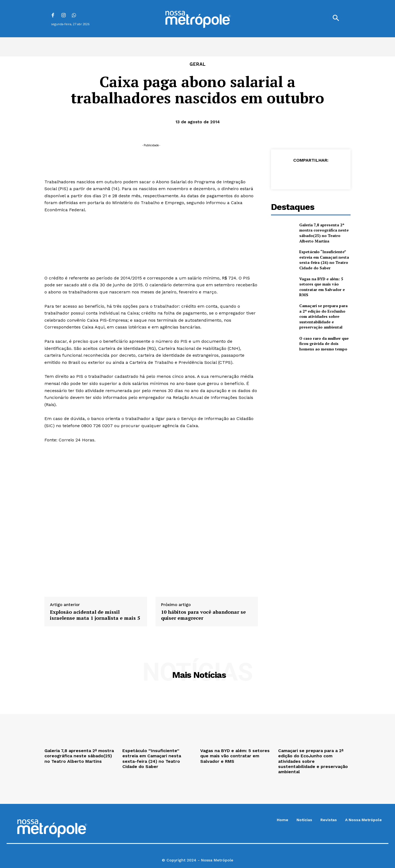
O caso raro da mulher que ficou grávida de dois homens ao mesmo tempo (324, 344)
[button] (336, 19)
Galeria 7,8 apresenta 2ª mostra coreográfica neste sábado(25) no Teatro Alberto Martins (324, 233)
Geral (198, 64)
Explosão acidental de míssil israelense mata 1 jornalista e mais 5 (95, 615)
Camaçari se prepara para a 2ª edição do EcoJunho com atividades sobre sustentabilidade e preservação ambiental (323, 316)
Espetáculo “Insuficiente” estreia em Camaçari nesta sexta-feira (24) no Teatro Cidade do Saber (324, 260)
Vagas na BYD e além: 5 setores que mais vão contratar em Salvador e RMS (322, 287)
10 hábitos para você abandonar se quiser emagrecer (203, 615)
